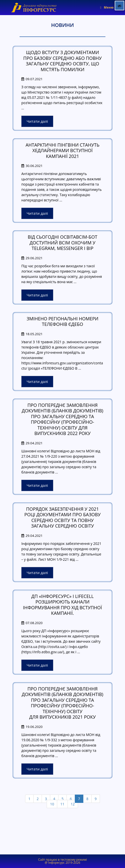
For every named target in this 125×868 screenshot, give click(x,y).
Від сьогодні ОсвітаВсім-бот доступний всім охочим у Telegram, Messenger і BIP (62, 243)
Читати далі (37, 121)
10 (52, 804)
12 (73, 804)
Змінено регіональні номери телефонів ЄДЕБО (62, 321)
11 (62, 804)
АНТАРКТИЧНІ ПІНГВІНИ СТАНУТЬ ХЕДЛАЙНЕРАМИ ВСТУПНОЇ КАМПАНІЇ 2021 (62, 150)
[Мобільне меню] (107, 7)
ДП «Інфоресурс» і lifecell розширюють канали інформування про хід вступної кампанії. (63, 605)
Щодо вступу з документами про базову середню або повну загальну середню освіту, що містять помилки (62, 61)
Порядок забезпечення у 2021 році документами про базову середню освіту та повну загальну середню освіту (62, 517)
